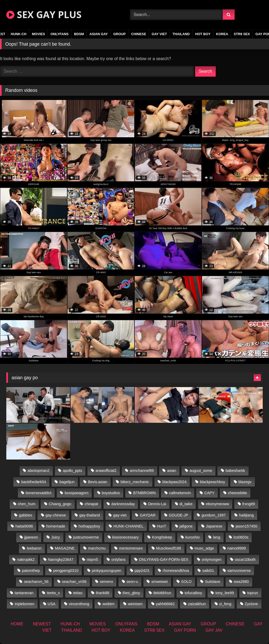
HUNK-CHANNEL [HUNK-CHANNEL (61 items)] (128, 526)
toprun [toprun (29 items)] (253, 593)
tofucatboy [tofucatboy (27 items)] (193, 593)
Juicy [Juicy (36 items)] (56, 537)
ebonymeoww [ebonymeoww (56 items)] (218, 504)
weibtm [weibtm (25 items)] (108, 604)
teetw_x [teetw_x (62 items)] (53, 593)
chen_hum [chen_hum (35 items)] (27, 504)
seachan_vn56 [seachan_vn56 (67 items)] (74, 582)
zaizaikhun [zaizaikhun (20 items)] (197, 604)
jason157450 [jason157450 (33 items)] (246, 526)
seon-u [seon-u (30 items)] (132, 582)
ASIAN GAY (99, 34)
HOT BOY (203, 34)
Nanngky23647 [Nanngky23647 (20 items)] (61, 559)
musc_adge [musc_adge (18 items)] (204, 548)
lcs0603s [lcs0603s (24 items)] (241, 537)
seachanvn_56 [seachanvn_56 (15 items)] (36, 582)
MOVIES (38, 34)
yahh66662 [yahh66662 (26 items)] (165, 604)
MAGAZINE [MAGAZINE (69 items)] (65, 548)
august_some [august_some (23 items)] (201, 471)
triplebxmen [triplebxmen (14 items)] (24, 604)
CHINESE (139, 34)
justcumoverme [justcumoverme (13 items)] (86, 537)
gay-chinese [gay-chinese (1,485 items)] (56, 515)
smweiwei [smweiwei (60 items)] (159, 582)
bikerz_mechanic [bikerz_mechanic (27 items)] (135, 482)
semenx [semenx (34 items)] (106, 582)
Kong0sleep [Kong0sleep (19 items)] (162, 537)
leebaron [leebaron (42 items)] (34, 548)
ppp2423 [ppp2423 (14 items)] (142, 571)
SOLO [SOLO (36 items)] (186, 582)
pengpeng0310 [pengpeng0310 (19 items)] (66, 571)
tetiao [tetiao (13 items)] (78, 593)
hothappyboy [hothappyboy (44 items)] (89, 526)
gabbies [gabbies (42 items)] (25, 515)
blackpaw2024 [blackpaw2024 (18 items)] (174, 482)
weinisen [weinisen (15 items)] (135, 604)
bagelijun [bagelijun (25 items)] (67, 482)
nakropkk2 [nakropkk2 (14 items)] (26, 559)
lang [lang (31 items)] (217, 537)
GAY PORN (185, 630)
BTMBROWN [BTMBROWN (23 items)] (144, 493)
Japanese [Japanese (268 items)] (214, 526)
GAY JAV (214, 630)
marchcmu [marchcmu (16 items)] (97, 548)
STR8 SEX (242, 34)
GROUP (119, 34)
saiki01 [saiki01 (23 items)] (208, 571)
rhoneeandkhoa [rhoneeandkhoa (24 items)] (176, 571)
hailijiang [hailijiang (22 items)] (246, 515)
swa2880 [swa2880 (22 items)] (241, 582)
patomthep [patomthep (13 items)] (31, 571)
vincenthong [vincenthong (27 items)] (79, 604)
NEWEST (42, 624)
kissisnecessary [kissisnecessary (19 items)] (125, 537)
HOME (17, 624)
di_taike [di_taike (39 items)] (186, 504)
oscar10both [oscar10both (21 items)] (245, 559)
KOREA (222, 34)
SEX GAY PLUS (44, 15)
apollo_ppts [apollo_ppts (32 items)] (73, 471)
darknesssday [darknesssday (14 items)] (123, 504)
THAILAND (181, 34)
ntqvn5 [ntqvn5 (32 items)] (92, 559)
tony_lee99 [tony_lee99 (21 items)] (225, 593)
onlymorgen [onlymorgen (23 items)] (212, 559)
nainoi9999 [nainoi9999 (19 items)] (237, 548)
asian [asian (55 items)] (172, 471)
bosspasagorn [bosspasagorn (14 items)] (76, 493)
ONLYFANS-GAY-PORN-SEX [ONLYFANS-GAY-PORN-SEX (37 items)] (164, 559)
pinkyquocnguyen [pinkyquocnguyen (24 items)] (106, 571)
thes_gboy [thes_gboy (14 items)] (131, 593)
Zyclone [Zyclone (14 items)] (251, 604)
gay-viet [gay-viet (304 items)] (120, 515)
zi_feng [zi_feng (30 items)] (225, 604)
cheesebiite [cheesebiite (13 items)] (238, 493)
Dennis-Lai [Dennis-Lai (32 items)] (157, 504)
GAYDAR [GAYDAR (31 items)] (148, 515)
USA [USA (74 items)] (51, 604)
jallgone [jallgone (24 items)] (186, 526)
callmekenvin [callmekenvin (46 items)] (180, 493)
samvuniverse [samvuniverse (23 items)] (239, 571)
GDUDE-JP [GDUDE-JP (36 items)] (179, 515)
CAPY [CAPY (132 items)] (209, 493)
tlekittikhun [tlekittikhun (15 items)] (162, 593)
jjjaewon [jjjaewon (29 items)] (31, 537)
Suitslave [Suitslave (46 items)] (213, 582)
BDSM (79, 34)
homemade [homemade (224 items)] (56, 526)
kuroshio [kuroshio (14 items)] (193, 537)
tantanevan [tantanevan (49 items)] (24, 593)
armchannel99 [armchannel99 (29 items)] (142, 471)
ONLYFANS (60, 34)
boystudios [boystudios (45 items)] (111, 493)
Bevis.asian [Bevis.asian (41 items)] (98, 482)
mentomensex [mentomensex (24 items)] (131, 548)
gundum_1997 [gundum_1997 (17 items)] (214, 515)
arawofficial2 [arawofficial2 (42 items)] (106, 471)
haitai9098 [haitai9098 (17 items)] (24, 526)
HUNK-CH (19, 34)
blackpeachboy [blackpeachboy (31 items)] (213, 482)
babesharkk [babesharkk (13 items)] (235, 471)
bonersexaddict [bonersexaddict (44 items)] (39, 493)
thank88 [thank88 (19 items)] (103, 593)
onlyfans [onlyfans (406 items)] (118, 559)
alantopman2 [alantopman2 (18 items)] (38, 471)
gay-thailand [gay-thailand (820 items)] (90, 515)
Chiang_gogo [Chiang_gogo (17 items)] (60, 504)
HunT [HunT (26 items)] (161, 526)
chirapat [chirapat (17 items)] (91, 504)
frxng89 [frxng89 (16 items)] (249, 504)
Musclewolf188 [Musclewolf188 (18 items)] (169, 548)
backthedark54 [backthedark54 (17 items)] (34, 482)
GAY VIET (159, 34)
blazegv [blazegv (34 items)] (245, 482)
